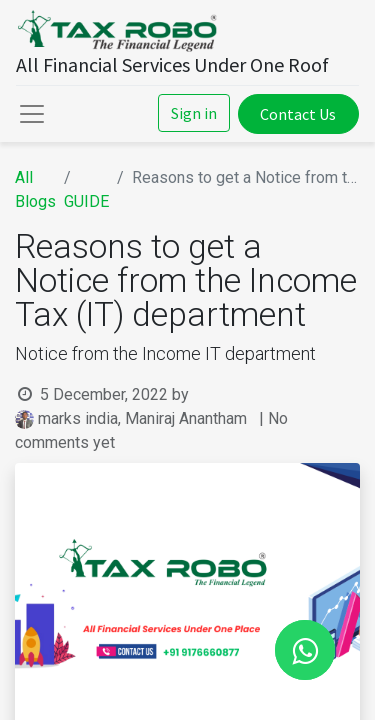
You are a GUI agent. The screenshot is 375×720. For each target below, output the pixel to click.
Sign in (194, 113)
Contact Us (298, 114)
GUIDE (86, 201)
